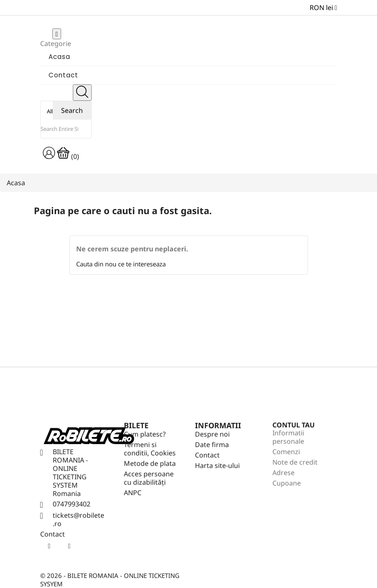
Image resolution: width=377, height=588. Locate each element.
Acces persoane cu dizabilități (149, 478)
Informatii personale (288, 437)
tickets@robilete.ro (78, 519)
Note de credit (295, 462)
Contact (207, 455)
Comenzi (286, 452)
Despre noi (212, 434)
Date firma (212, 445)
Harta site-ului (217, 465)
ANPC (133, 493)
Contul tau (294, 425)
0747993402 (72, 504)
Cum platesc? (145, 434)
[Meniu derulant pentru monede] (323, 8)
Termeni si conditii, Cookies (150, 449)
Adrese (283, 473)
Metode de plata (150, 463)
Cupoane (287, 483)
